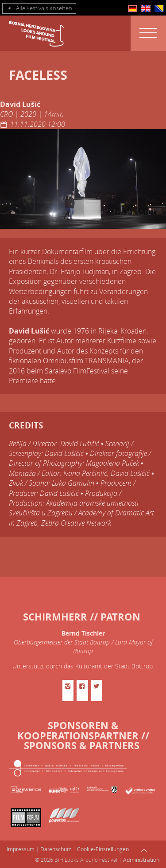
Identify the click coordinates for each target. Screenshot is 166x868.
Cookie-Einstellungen (103, 849)
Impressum (21, 849)
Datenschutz (56, 849)
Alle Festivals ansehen (39, 8)
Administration (141, 860)
